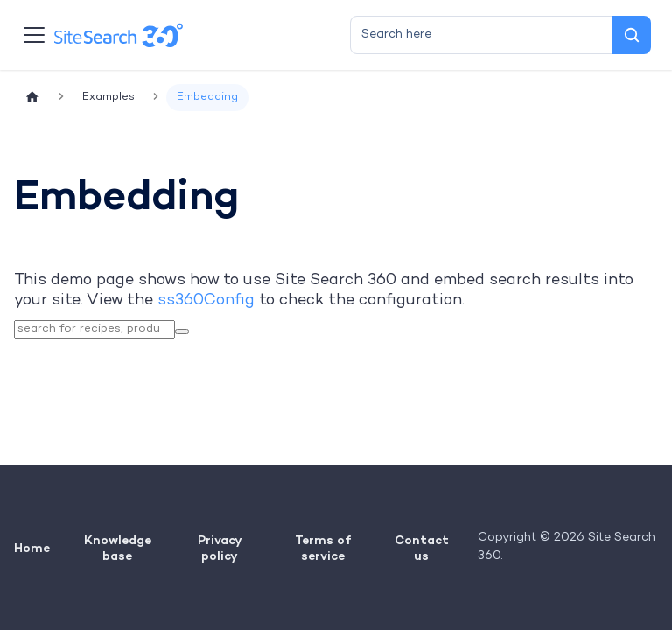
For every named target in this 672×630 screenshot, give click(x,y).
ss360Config (206, 301)
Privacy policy (220, 548)
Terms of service (323, 548)
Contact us (422, 548)
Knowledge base (118, 548)
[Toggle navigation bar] (34, 35)
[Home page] (32, 98)
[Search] (632, 35)
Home (32, 548)
